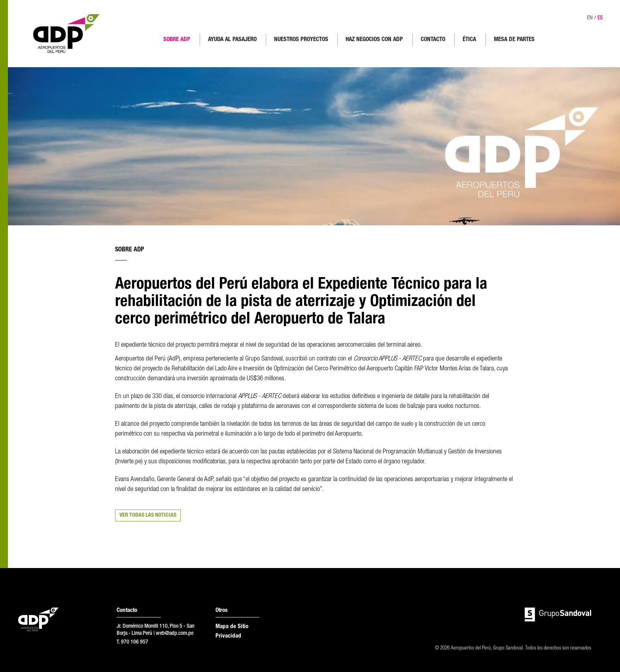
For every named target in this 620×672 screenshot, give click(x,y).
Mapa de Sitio (232, 627)
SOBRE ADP (177, 40)
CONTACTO (433, 40)
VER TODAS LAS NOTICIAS (148, 515)
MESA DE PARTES (514, 40)
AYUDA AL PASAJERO (232, 40)
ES (600, 18)
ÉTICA (469, 40)
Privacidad (228, 636)
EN (590, 18)
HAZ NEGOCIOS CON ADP (374, 40)
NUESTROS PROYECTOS (301, 40)
